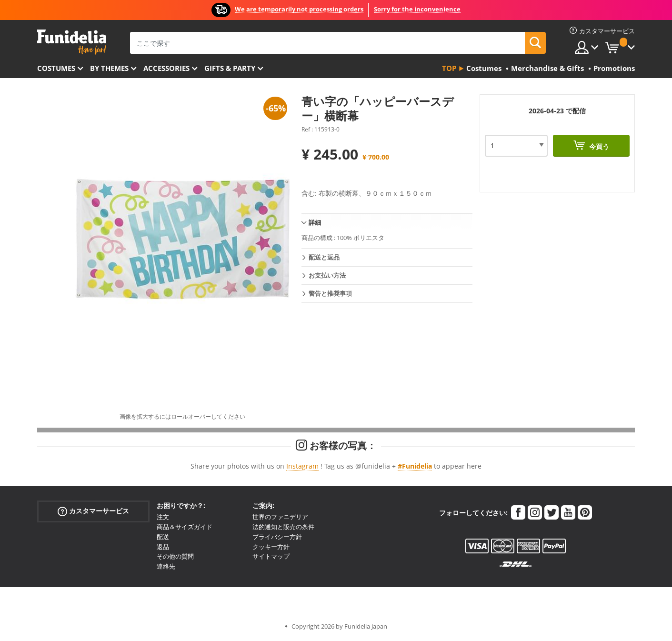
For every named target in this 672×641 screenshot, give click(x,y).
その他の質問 (175, 556)
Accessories (166, 68)
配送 (163, 537)
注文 (163, 517)
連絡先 (166, 566)
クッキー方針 (271, 547)
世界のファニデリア (280, 517)
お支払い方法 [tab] (327, 275)
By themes (109, 68)
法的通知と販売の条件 (283, 527)
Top (449, 68)
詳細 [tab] (315, 222)
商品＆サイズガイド (185, 527)
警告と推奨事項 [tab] (330, 293)
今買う (598, 146)
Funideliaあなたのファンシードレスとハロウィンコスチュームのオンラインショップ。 (72, 42)
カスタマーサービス (93, 511)
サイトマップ (271, 556)
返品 (163, 547)
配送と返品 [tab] (324, 257)
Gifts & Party (230, 68)
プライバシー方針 (277, 537)
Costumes (56, 68)
